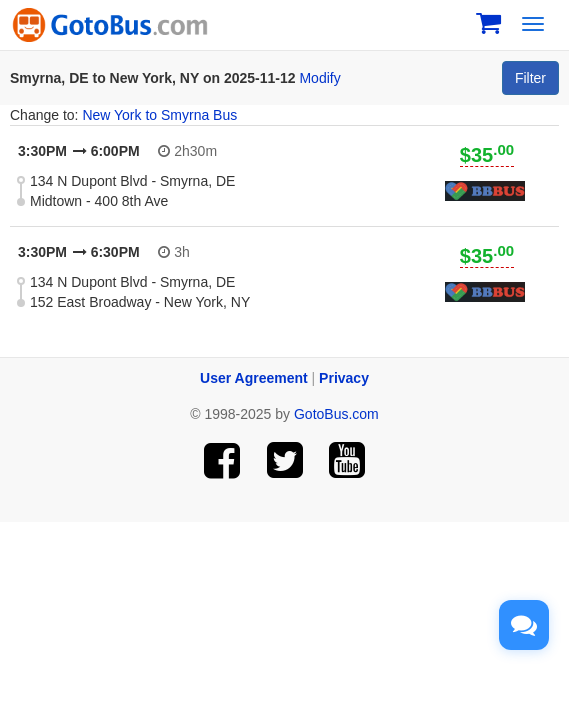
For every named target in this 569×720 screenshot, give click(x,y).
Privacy (344, 378)
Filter (530, 78)
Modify (319, 78)
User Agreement (254, 378)
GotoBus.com (336, 414)
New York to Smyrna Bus (159, 115)
